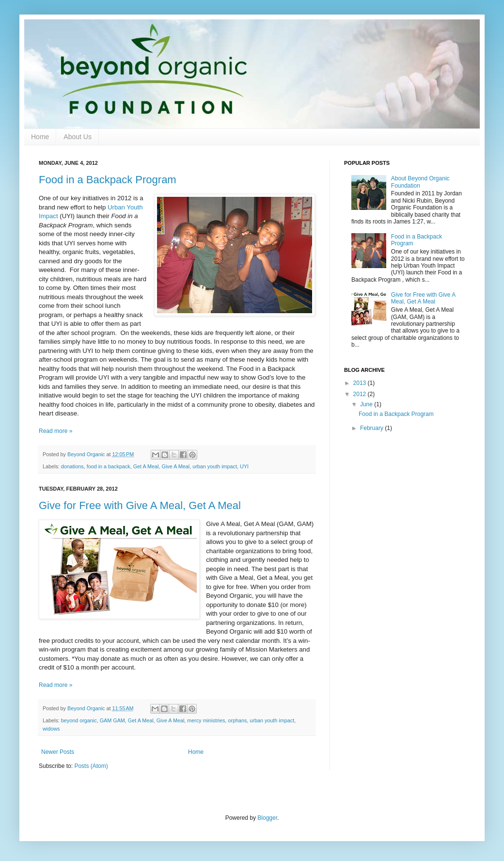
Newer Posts (58, 752)
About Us (78, 137)
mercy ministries (206, 720)
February (372, 428)
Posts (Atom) (91, 766)
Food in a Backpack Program (108, 180)
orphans (237, 720)
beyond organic (79, 720)
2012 (361, 394)
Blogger (267, 818)
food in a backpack (109, 466)
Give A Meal (176, 466)
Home (40, 137)
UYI (244, 466)
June (367, 404)
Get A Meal (146, 466)
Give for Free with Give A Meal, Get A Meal (140, 505)
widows (51, 729)
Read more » (55, 431)
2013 (361, 383)
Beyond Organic (87, 454)
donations (72, 466)
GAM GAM (112, 720)
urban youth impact (215, 466)
